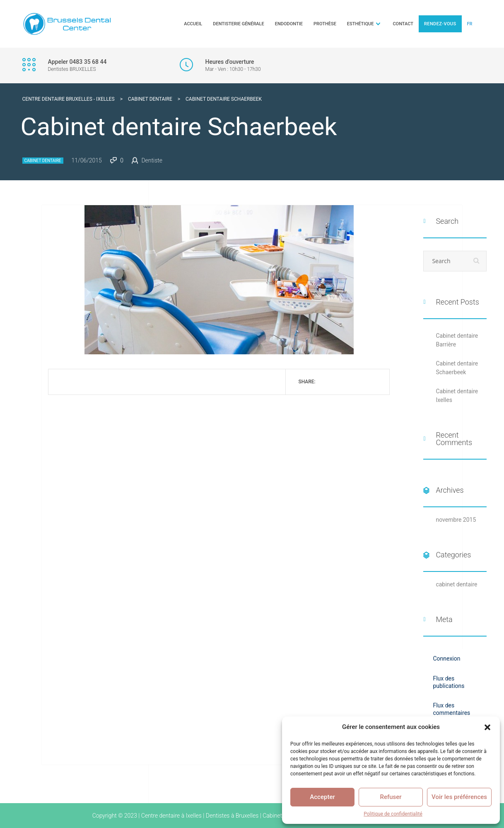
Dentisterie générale (239, 24)
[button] (487, 727)
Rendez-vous (440, 24)
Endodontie (289, 24)
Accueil (193, 24)
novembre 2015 (456, 520)
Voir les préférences (459, 797)
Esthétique (361, 24)
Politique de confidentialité (393, 814)
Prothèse (325, 24)
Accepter (322, 797)
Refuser (391, 797)
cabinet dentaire (43, 161)
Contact (403, 24)
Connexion (446, 659)
